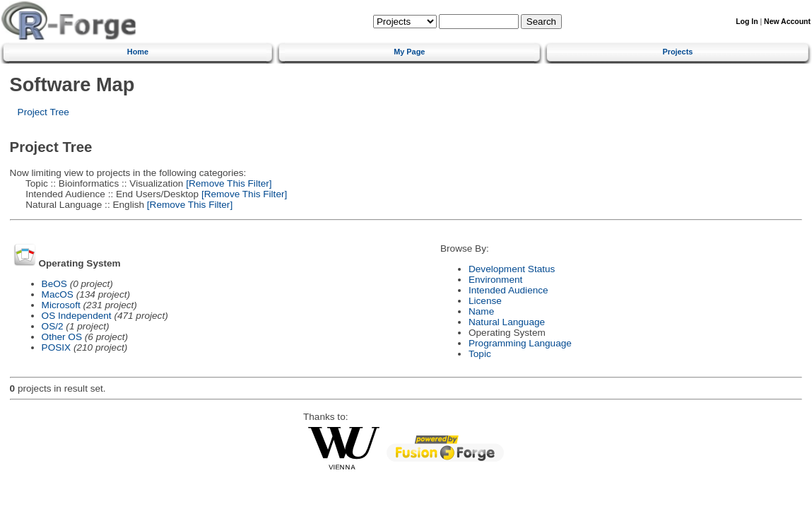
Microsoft (61, 305)
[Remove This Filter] (227, 183)
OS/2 (53, 326)
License (485, 301)
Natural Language (507, 322)
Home (138, 52)
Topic (480, 354)
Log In (747, 22)
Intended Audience (508, 290)
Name (481, 311)
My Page (409, 52)
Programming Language (520, 343)
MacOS (58, 294)
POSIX (57, 347)
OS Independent (77, 316)
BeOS (54, 284)
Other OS (62, 337)
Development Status (512, 269)
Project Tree (43, 112)
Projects (677, 52)
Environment (495, 280)
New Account (787, 22)
